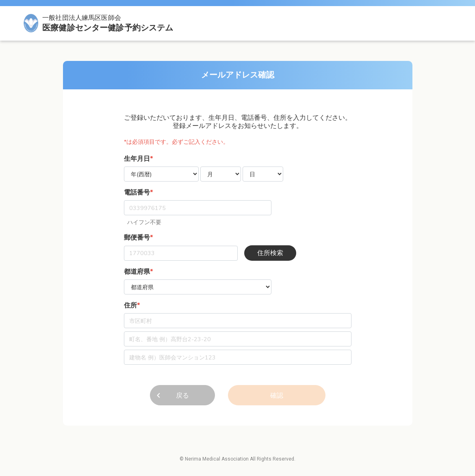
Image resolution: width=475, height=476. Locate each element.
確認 (277, 396)
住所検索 (270, 253)
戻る (182, 396)
